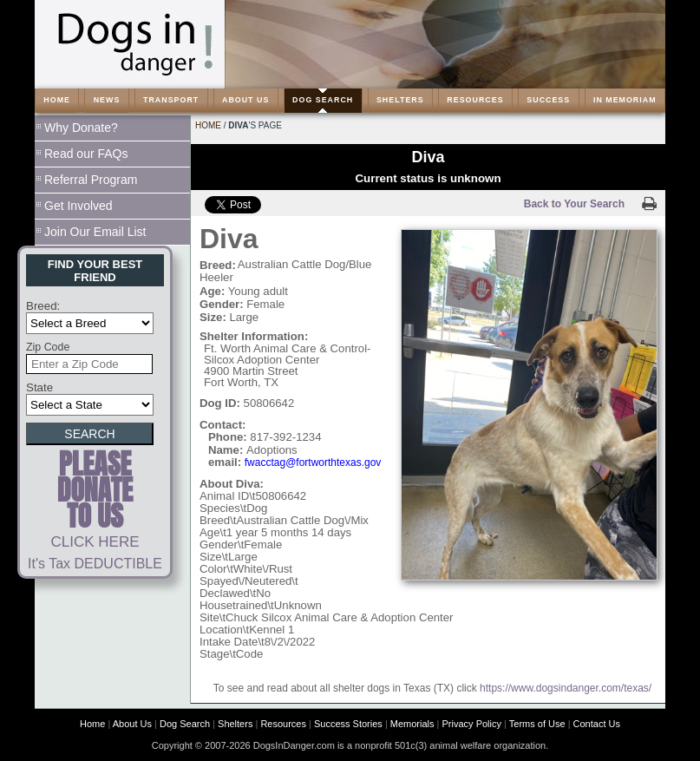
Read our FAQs (86, 154)
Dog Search (185, 724)
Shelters (235, 724)
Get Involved (79, 206)
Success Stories (348, 724)
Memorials (412, 724)
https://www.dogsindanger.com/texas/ (566, 688)
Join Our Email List (95, 232)
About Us (132, 724)
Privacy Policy (472, 724)
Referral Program (91, 180)
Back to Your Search (574, 204)
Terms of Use (537, 724)
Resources (283, 724)
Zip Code (48, 347)
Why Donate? (81, 128)
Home (208, 125)
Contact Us (597, 724)
